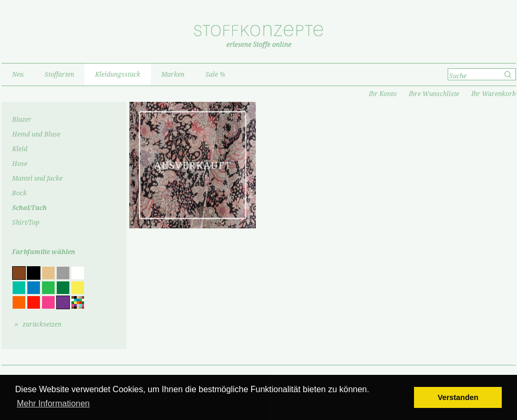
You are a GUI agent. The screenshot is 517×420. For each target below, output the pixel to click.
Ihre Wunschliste (434, 94)
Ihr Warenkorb (494, 94)
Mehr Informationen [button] (53, 403)
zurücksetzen (42, 324)
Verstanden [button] (458, 397)
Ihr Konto (383, 94)
